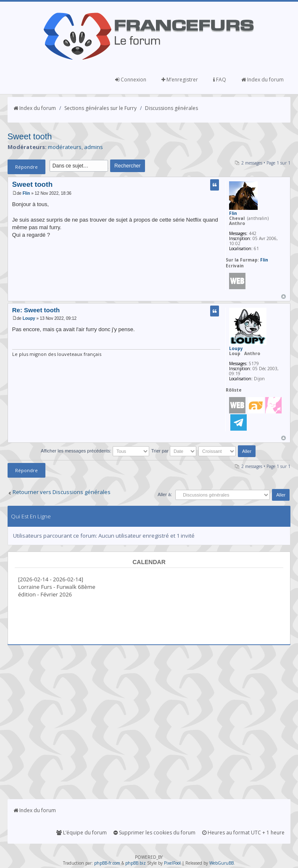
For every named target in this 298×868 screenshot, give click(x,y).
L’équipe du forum (82, 833)
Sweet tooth (30, 136)
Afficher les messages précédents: (95, 451)
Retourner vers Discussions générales (62, 492)
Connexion (131, 80)
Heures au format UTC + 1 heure (243, 833)
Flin (26, 193)
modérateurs (65, 147)
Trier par (174, 451)
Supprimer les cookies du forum (154, 833)
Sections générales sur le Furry (100, 108)
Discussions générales (171, 108)
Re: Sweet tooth (36, 310)
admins (94, 147)
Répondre (26, 167)
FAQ (220, 80)
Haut (283, 297)
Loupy (29, 318)
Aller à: (165, 494)
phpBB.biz (136, 863)
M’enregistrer (180, 80)
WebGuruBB (222, 863)
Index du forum (262, 80)
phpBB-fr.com (107, 863)
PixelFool (172, 863)
